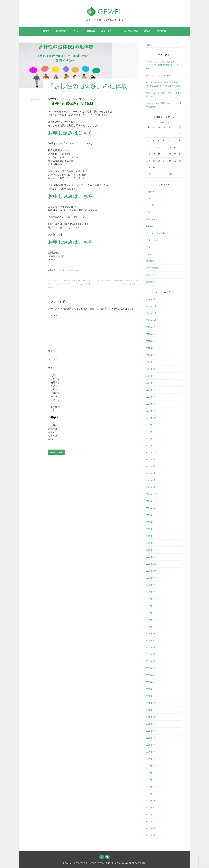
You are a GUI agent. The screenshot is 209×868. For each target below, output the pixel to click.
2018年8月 (151, 731)
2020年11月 (151, 564)
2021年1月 (151, 557)
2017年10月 (151, 801)
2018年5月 (151, 752)
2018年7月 (151, 738)
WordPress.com (135, 863)
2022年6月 (151, 473)
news (147, 31)
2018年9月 (151, 724)
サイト (52, 368)
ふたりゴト (151, 192)
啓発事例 (150, 261)
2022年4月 (151, 480)
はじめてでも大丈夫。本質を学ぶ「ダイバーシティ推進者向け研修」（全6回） (163, 65)
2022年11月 (151, 452)
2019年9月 (151, 640)
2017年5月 (151, 835)
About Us (61, 31)
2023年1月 (151, 445)
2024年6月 (151, 397)
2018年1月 (151, 780)
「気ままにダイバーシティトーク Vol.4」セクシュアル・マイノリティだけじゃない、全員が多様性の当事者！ (69, 284)
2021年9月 (151, 515)
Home (46, 31)
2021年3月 (151, 550)
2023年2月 (151, 438)
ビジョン (77, 31)
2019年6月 (151, 661)
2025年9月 (151, 327)
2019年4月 (151, 675)
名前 (51, 351)
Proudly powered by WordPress (84, 863)
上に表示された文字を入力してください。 (53, 432)
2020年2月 (151, 606)
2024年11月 (151, 362)
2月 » (171, 174)
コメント (53, 316)
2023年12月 (151, 418)
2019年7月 (151, 654)
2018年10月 (151, 717)
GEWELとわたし (154, 198)
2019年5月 (151, 668)
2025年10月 (151, 320)
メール (52, 359)
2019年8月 (151, 647)
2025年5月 (151, 341)
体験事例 (150, 282)
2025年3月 (151, 348)
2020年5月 (151, 585)
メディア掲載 (152, 268)
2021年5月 (151, 543)
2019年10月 (151, 634)
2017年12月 (151, 787)
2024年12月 (151, 355)
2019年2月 (151, 689)
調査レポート (152, 275)
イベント (70, 270)
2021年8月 (151, 522)
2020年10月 (151, 571)
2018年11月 (151, 710)
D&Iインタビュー (154, 219)
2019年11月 (151, 627)
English (161, 31)
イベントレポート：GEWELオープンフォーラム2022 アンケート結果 (117, 282)
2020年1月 (151, 613)
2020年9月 (151, 578)
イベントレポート (154, 240)
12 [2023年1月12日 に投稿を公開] (164, 147)
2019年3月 (151, 682)
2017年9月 (151, 807)
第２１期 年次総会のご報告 (158, 75)
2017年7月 (151, 821)
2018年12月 (151, 703)
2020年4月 (151, 592)
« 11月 (150, 174)
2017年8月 (151, 814)
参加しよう (106, 31)
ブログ (149, 212)
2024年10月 (151, 369)
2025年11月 (151, 313)
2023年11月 (151, 425)
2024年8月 (151, 383)
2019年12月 (151, 620)
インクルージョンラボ (128, 31)
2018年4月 (151, 759)
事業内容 (91, 31)
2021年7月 (151, 529)
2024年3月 (151, 411)
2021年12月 (151, 494)
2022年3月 (151, 487)
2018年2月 (151, 773)
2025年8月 (151, 334)
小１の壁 (150, 205)
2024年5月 (151, 404)
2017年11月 (151, 794)
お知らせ (61, 270)
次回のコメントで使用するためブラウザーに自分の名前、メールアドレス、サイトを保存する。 (55, 393)
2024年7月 (151, 390)
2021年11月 (151, 501)
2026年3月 (151, 299)
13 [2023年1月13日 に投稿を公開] (170, 147)
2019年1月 (151, 696)
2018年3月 (151, 766)
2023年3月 (151, 432)
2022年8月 (151, 466)
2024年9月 (151, 376)
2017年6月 (151, 828)
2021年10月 (151, 508)
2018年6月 (151, 745)
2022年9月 (151, 459)
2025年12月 (151, 306)
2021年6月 (151, 536)
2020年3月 (151, 599)
